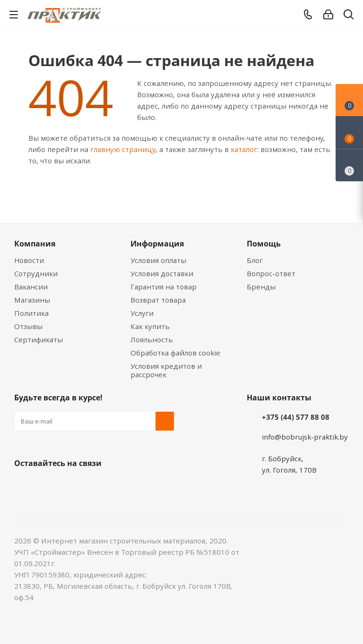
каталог (244, 149)
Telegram (95, 485)
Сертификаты (39, 339)
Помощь (264, 244)
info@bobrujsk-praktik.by (305, 437)
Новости (29, 260)
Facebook (47, 485)
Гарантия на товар (164, 287)
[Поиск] (349, 16)
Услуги (142, 313)
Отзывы (28, 326)
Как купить (150, 326)
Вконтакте (24, 485)
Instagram (71, 485)
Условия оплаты (158, 260)
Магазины (32, 300)
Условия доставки (162, 273)
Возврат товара (158, 300)
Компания (35, 244)
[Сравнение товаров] (349, 165)
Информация (157, 244)
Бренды (261, 287)
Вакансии (31, 287)
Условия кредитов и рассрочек (166, 370)
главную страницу (123, 149)
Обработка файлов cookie (175, 353)
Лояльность (152, 339)
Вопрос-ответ (271, 273)
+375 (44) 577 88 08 (296, 417)
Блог (255, 260)
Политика (31, 313)
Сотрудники (36, 273)
